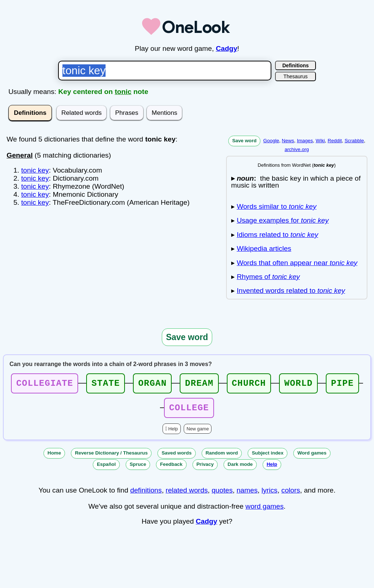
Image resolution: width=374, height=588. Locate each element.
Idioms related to (277, 235)
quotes (222, 495)
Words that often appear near (297, 263)
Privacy (205, 469)
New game (198, 433)
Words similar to (276, 206)
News (288, 141)
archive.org (297, 149)
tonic (123, 92)
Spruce (138, 469)
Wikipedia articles (264, 248)
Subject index (268, 457)
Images (305, 141)
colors (291, 495)
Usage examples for (283, 220)
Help (173, 433)
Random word (222, 457)
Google (271, 141)
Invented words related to (291, 291)
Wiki (320, 141)
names (247, 495)
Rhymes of (268, 277)
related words (187, 495)
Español (106, 469)
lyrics (270, 495)
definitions (146, 495)
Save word (245, 141)
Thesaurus (295, 76)
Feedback (171, 469)
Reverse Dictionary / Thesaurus (111, 457)
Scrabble (354, 141)
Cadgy (227, 48)
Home (54, 457)
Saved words (176, 457)
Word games (312, 457)
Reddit (335, 141)
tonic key (35, 170)
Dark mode (240, 469)
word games (265, 511)
